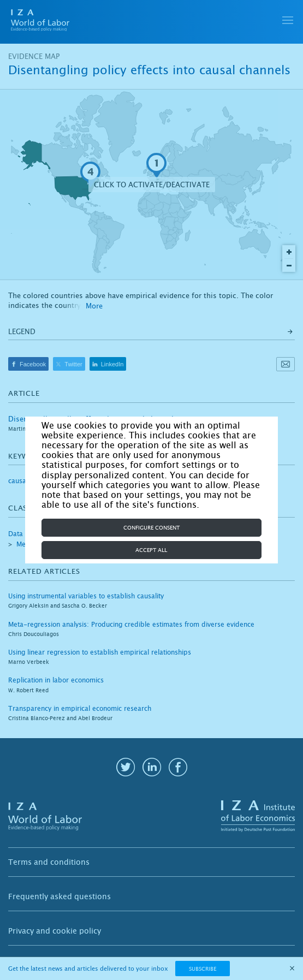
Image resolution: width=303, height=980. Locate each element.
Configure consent (151, 528)
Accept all (151, 550)
